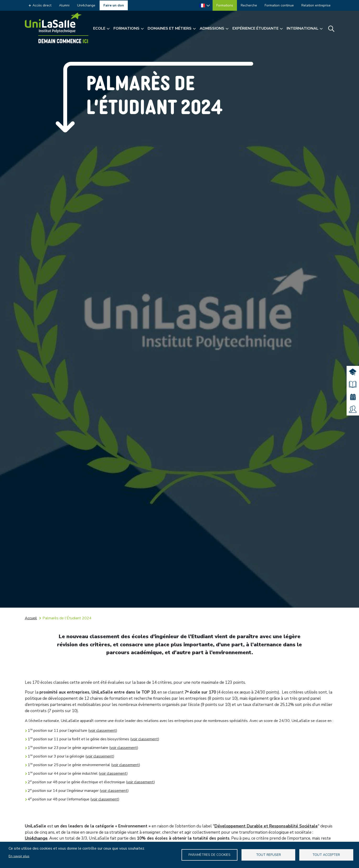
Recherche (249, 5)
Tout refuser (268, 855)
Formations (225, 5)
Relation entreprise (316, 5)
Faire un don (114, 5)
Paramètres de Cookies (209, 855)
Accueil (31, 618)
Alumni (64, 5)
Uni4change (86, 5)
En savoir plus (19, 856)
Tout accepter (326, 855)
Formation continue (279, 5)
